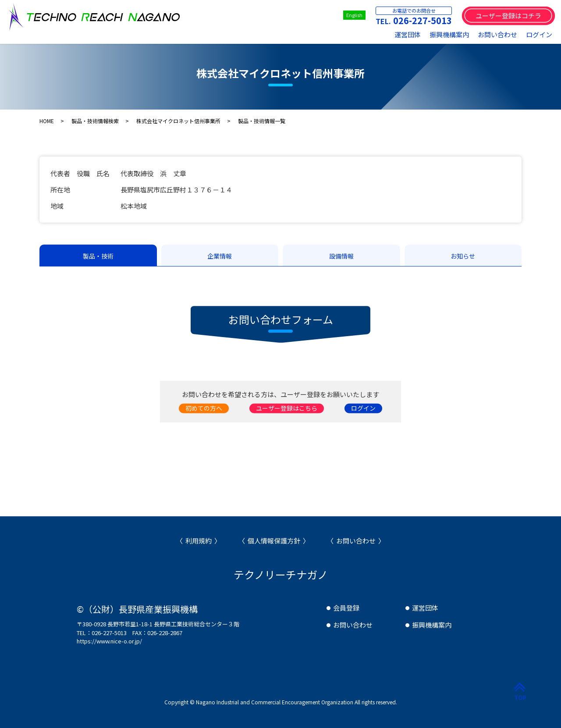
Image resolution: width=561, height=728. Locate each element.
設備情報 (341, 256)
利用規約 (199, 541)
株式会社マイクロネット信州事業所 (178, 121)
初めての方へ (204, 408)
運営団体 (408, 34)
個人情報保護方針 (274, 541)
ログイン (539, 34)
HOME (47, 121)
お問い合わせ (497, 34)
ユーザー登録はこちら (287, 408)
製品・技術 (98, 256)
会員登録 (346, 608)
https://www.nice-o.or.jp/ (109, 641)
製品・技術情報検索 (95, 121)
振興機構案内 (449, 34)
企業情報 (220, 256)
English (354, 15)
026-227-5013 (423, 20)
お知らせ (463, 256)
